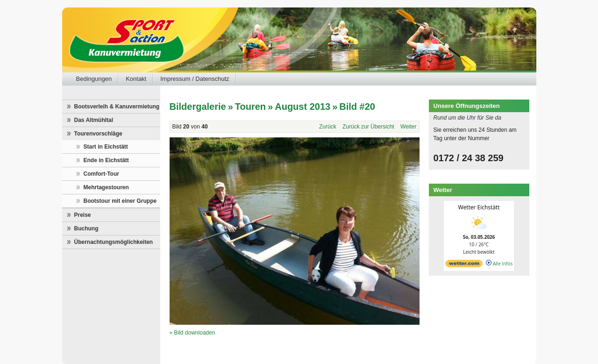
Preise (83, 215)
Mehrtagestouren (106, 187)
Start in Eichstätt (106, 147)
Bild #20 (357, 107)
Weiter (408, 127)
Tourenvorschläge (98, 134)
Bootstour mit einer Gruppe (120, 201)
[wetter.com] (464, 265)
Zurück (328, 127)
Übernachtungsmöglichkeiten (114, 242)
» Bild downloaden (192, 333)
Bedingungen (94, 79)
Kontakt (136, 79)
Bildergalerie (198, 107)
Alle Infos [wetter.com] (499, 264)
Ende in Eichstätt (106, 160)
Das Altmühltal (94, 120)
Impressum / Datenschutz (195, 79)
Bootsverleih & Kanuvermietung (117, 107)
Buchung (86, 228)
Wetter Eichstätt (479, 207)
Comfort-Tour (101, 174)
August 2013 (303, 107)
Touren (250, 107)
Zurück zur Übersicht (368, 127)
